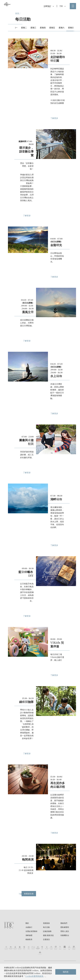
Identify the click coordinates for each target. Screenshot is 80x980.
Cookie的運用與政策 (34, 976)
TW (63, 6)
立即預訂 (49, 6)
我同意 (66, 972)
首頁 (17, 13)
